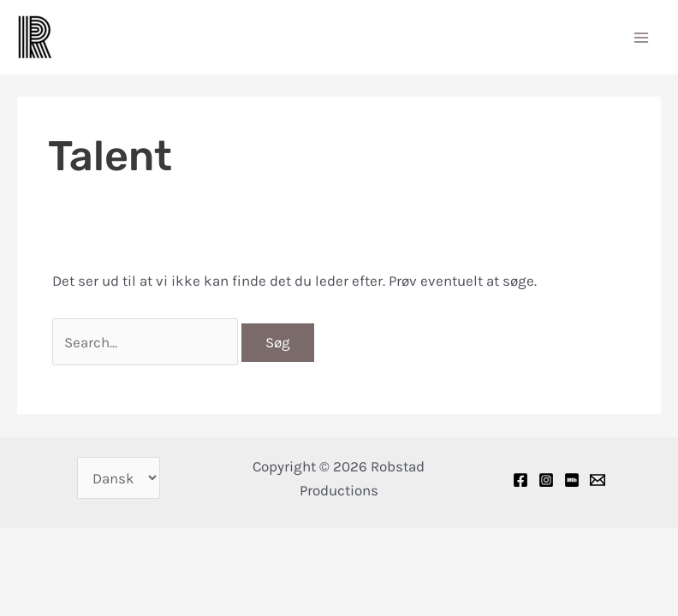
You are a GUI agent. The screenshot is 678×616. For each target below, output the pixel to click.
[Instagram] (546, 480)
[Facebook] (520, 480)
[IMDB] (572, 480)
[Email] (598, 480)
